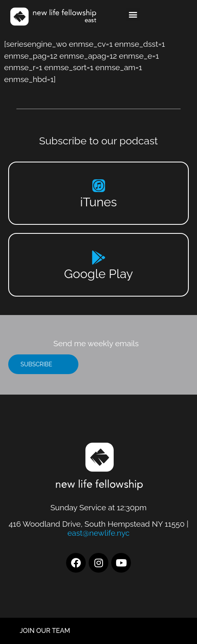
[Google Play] (99, 257)
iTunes (98, 202)
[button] (133, 15)
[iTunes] (99, 186)
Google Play (98, 274)
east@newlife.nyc (98, 533)
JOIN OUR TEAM (45, 631)
